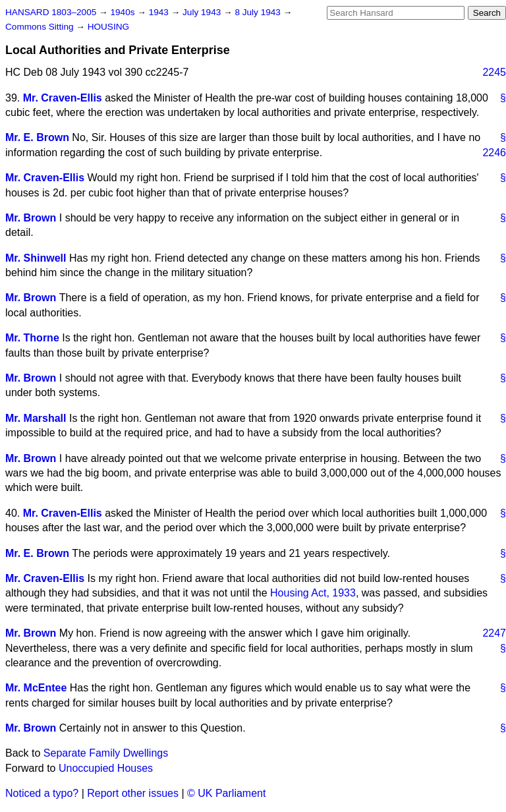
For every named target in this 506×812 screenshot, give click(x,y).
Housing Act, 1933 (313, 593)
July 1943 (203, 12)
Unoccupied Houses (106, 768)
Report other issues (133, 793)
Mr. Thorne (32, 338)
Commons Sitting (41, 27)
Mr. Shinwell (36, 258)
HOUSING (108, 27)
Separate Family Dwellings (106, 753)
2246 (494, 153)
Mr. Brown (31, 218)
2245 (494, 72)
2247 (494, 633)
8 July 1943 (259, 12)
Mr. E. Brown (37, 137)
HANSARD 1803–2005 (51, 12)
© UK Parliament (226, 793)
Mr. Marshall (36, 418)
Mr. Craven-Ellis (63, 98)
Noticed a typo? (42, 793)
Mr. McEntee (36, 688)
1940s (124, 12)
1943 (160, 12)
